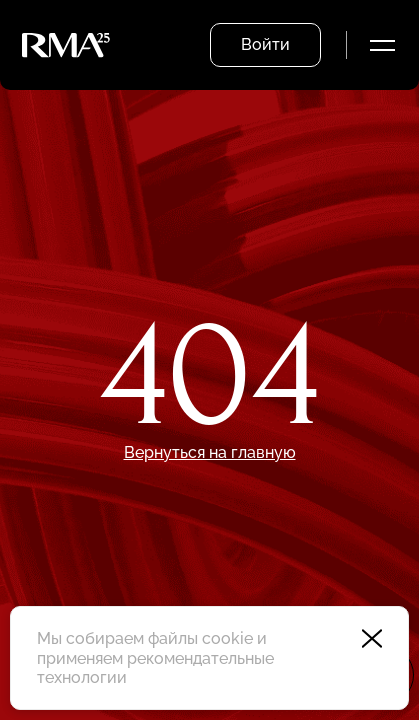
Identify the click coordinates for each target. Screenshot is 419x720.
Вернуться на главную (210, 452)
